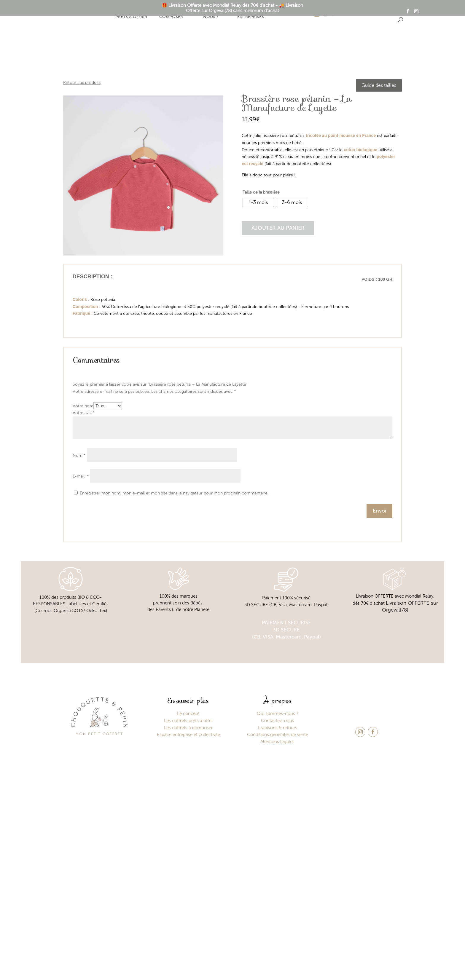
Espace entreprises (251, 14)
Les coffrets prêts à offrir (188, 721)
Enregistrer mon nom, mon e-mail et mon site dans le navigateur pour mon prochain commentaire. (174, 493)
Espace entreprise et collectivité (188, 735)
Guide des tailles (379, 85)
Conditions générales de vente (278, 735)
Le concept (91, 14)
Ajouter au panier (278, 228)
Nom (79, 455)
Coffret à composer (171, 14)
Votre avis (84, 413)
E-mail (81, 476)
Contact (290, 14)
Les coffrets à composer (188, 728)
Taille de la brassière (261, 192)
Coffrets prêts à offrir (131, 14)
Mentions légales (277, 742)
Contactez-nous (278, 721)
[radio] (258, 202)
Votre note (83, 406)
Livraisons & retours (278, 728)
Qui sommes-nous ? (211, 14)
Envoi (379, 511)
